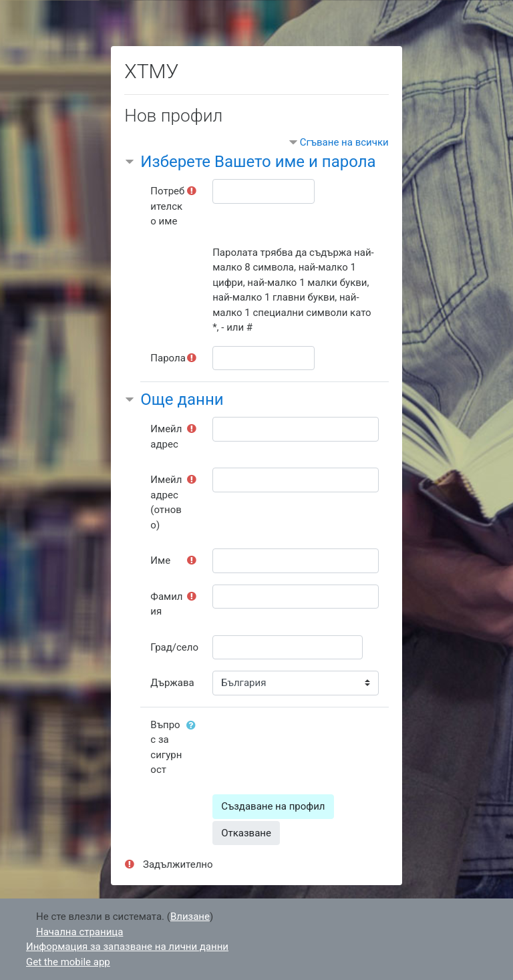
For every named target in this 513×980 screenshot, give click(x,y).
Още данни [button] (182, 399)
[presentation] (314, 739)
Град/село (174, 647)
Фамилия (166, 604)
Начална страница (79, 932)
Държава (172, 683)
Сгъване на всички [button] (344, 142)
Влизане (190, 917)
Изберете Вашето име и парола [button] (258, 162)
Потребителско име (167, 206)
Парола (168, 358)
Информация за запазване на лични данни (127, 947)
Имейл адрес (166, 437)
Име (160, 560)
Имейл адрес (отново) (166, 502)
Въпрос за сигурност (166, 748)
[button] (194, 726)
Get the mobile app (68, 962)
